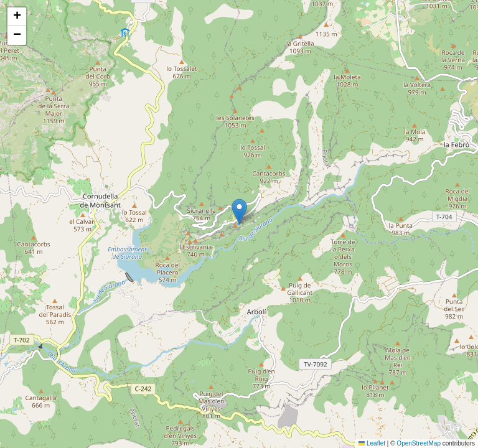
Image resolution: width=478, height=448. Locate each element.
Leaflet (372, 443)
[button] (239, 211)
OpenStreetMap (419, 443)
